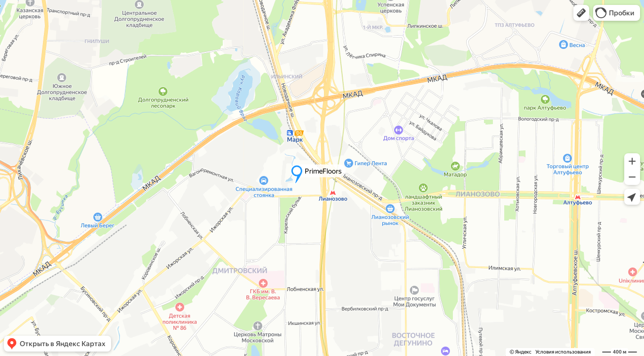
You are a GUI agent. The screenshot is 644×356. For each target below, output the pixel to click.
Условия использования (563, 352)
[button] (581, 13)
